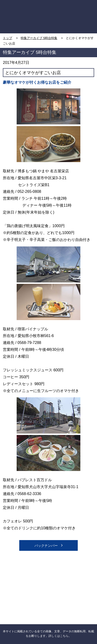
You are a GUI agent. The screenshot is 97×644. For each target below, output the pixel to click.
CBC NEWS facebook (26, 572)
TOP (14, 8)
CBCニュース (26, 597)
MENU (83, 8)
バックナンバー (49, 545)
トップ (7, 38)
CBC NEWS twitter (71, 572)
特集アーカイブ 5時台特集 (39, 38)
